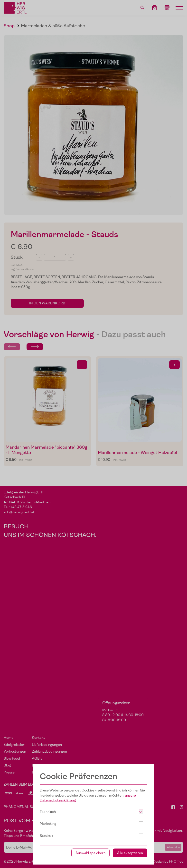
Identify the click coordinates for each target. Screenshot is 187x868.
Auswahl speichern (90, 853)
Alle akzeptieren (130, 853)
